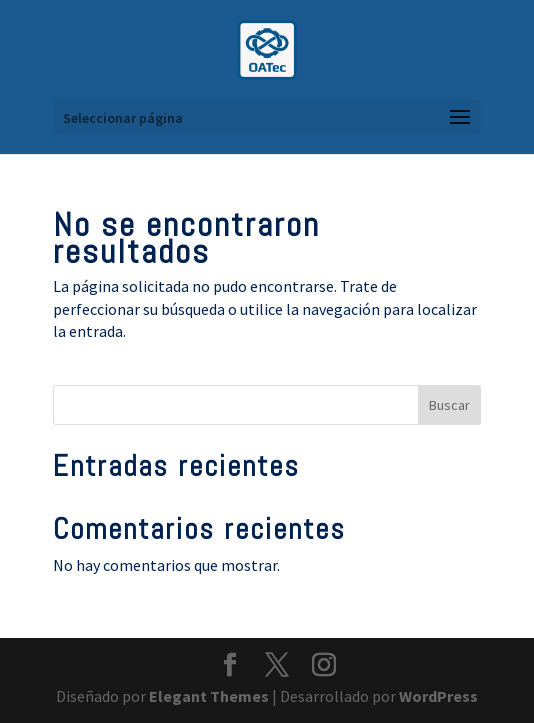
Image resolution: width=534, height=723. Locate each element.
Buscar (449, 405)
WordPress (438, 696)
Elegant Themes (209, 696)
